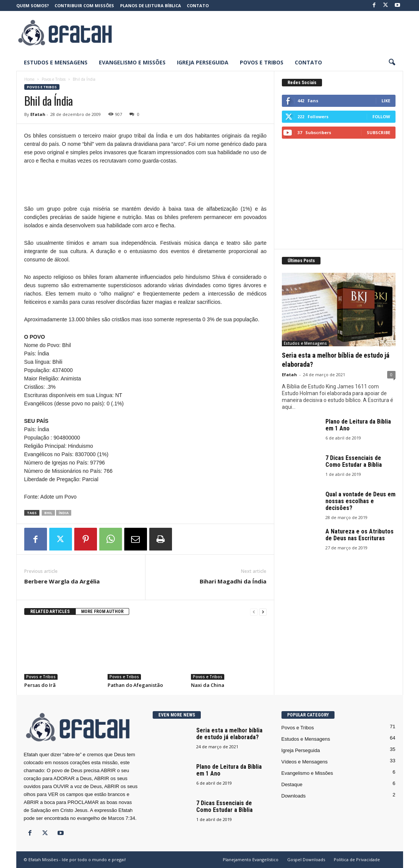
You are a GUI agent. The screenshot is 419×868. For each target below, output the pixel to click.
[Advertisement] (265, 33)
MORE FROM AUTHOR (102, 612)
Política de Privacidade (357, 859)
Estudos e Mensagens (56, 62)
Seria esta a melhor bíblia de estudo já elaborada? (229, 734)
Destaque (292, 784)
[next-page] (263, 612)
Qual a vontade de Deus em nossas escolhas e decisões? (360, 501)
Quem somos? (33, 5)
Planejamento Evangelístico (251, 859)
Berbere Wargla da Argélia (62, 581)
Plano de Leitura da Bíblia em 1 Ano (358, 425)
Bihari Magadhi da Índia (233, 581)
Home (29, 79)
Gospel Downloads (306, 859)
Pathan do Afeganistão (135, 685)
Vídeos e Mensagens (305, 762)
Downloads (294, 796)
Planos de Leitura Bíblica (151, 5)
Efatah (38, 114)
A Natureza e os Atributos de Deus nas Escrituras (360, 535)
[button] (392, 63)
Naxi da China (208, 685)
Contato (198, 5)
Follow (381, 117)
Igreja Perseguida (203, 62)
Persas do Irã (40, 685)
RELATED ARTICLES (50, 612)
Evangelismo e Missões (132, 62)
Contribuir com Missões (84, 5)
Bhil (48, 513)
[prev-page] (254, 612)
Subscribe (378, 132)
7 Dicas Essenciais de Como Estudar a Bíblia (354, 461)
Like (386, 101)
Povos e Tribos (262, 62)
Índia (64, 513)
